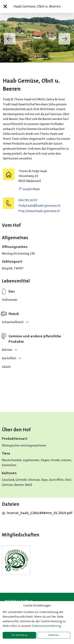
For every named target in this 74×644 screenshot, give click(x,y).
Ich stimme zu (19, 635)
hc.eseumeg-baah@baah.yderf (39, 206)
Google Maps (31, 189)
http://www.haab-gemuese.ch (39, 211)
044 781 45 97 (28, 200)
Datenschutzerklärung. (47, 626)
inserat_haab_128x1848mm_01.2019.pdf (40, 513)
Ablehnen (54, 635)
